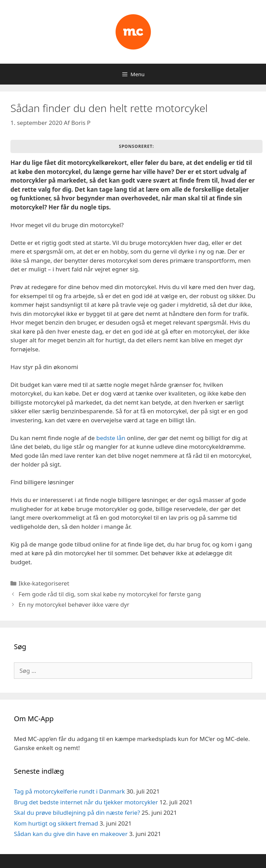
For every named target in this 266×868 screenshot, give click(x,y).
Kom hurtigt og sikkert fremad (56, 823)
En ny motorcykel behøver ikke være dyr (74, 604)
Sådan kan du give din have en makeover (71, 834)
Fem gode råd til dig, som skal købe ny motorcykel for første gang (110, 594)
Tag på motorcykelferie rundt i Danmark (69, 791)
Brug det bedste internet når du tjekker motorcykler (86, 802)
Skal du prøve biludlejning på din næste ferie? (77, 813)
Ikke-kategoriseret (44, 583)
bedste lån (112, 438)
